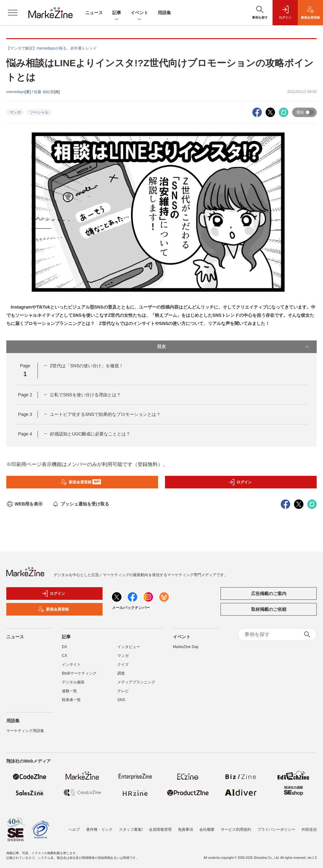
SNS (121, 700)
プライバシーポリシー (276, 830)
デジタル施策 (73, 682)
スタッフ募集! (131, 830)
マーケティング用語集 (25, 731)
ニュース (94, 13)
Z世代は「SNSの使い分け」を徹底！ (87, 366)
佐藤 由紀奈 (44, 92)
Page (25, 395)
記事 (117, 13)
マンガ (15, 112)
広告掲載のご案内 (269, 593)
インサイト (71, 664)
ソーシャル (39, 112)
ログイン (240, 482)
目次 (234, 347)
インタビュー (129, 647)
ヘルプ (74, 830)
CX (65, 656)
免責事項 (185, 830)
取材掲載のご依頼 (269, 609)
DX (65, 647)
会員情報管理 (160, 830)
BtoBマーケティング (79, 673)
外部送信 (309, 830)
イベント (139, 13)
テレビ (123, 691)
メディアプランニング (136, 682)
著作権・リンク (99, 830)
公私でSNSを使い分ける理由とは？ (85, 395)
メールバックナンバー (131, 608)
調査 (121, 673)
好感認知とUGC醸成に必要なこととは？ (90, 434)
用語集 (164, 13)
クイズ (123, 664)
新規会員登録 (81, 482)
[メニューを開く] (13, 13)
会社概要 (207, 830)
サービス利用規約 (236, 830)
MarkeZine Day (186, 647)
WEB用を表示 (24, 504)
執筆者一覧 (71, 700)
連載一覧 (69, 691)
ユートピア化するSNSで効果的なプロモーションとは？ (105, 414)
